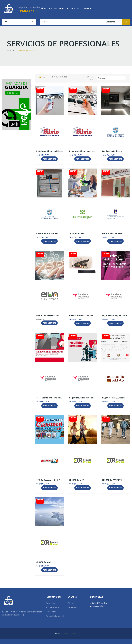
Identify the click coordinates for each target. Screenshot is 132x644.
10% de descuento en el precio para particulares (50, 480)
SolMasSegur (83, 230)
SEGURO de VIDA (77, 480)
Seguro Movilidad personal (81, 398)
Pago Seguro (51, 612)
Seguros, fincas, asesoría (114, 398)
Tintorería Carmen (50, 477)
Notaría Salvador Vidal (116, 230)
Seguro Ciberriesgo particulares (115, 316)
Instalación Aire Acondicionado (50, 151)
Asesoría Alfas (115, 395)
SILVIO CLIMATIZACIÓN (49, 148)
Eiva (50, 312)
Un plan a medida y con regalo (82, 316)
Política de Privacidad (55, 616)
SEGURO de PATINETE (112, 480)
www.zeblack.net (70, 634)
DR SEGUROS (82, 477)
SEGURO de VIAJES (44, 562)
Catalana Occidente (83, 312)
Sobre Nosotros (52, 607)
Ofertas (71, 603)
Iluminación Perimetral (113, 151)
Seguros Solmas (77, 233)
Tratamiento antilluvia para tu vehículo (50, 398)
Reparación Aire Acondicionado (82, 151)
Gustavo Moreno (115, 148)
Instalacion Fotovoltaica (47, 233)
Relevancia (111, 78)
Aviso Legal (51, 603)
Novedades (73, 607)
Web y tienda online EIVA (48, 316)
